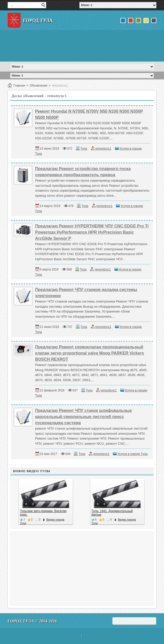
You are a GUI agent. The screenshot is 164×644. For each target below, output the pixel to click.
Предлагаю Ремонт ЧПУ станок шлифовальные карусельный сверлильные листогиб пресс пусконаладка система (84, 417)
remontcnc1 (103, 149)
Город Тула (38, 20)
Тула (84, 149)
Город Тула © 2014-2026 (32, 621)
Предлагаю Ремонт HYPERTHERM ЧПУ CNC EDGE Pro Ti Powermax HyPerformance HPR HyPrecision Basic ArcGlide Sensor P (92, 232)
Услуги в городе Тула (132, 454)
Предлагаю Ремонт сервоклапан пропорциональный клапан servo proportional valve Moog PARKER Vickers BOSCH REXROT (90, 353)
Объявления (38, 86)
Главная (19, 86)
